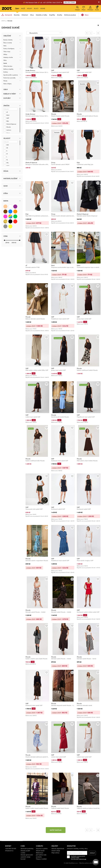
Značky (60, 15)
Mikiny (5, 54)
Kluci (36, 8)
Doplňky (52, 15)
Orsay (53, 162)
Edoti (53, 265)
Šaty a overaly (8, 43)
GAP (53, 70)
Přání (84, 8)
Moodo (54, 114)
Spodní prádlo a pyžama (11, 75)
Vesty (5, 46)
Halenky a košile (8, 57)
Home (43, 8)
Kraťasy (6, 72)
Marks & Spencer (31, 162)
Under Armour (30, 70)
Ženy (17, 8)
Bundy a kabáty (8, 40)
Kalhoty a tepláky (8, 69)
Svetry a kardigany (9, 49)
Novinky (17, 15)
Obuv (32, 15)
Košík (97, 8)
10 (98, 33)
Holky (30, 8)
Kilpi (78, 162)
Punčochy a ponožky (9, 78)
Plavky (5, 81)
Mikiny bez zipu (8, 66)
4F (26, 265)
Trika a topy (7, 51)
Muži (23, 8)
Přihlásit (90, 8)
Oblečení (25, 15)
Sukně (5, 63)
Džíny (5, 60)
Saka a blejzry (7, 84)
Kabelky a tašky (42, 15)
